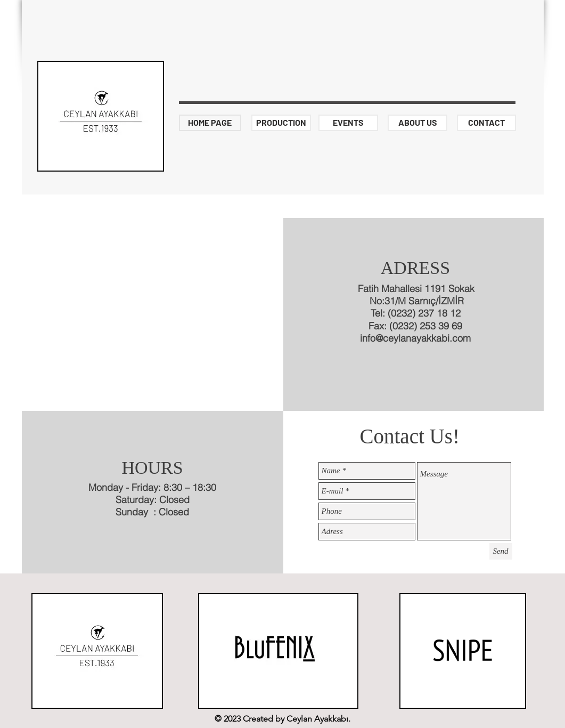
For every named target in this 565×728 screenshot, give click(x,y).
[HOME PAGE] (210, 123)
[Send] (501, 551)
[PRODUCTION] (281, 123)
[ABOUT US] (417, 123)
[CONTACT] (486, 123)
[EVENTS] (348, 123)
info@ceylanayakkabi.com (415, 338)
